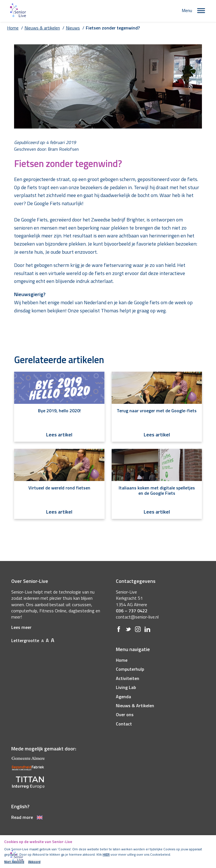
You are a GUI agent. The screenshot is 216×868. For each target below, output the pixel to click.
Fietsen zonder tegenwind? (113, 28)
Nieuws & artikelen (42, 28)
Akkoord (34, 862)
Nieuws (73, 28)
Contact (124, 724)
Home (13, 28)
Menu (187, 10)
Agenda (123, 697)
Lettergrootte (33, 640)
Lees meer (21, 627)
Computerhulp (130, 669)
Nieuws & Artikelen (135, 706)
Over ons (125, 714)
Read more (27, 817)
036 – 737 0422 (132, 611)
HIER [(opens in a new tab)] (106, 854)
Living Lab (126, 687)
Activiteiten (128, 678)
